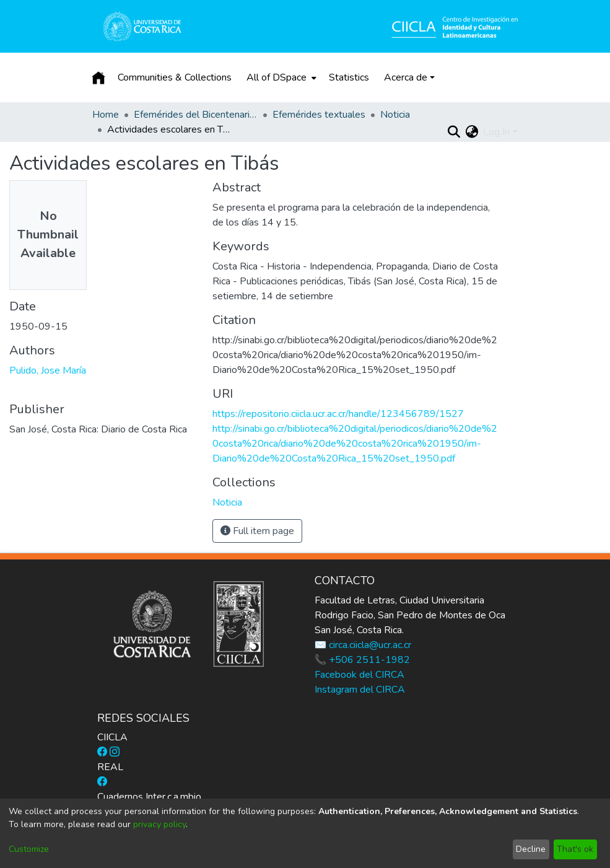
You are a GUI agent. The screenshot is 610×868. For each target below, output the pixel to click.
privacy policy (159, 824)
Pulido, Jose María (48, 370)
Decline (531, 849)
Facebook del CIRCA (359, 675)
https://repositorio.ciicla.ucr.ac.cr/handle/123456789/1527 (338, 414)
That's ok (575, 849)
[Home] (98, 77)
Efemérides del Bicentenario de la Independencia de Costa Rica (196, 115)
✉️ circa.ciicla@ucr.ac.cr (363, 645)
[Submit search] (454, 132)
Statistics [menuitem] (349, 77)
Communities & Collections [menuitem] (175, 77)
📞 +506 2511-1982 (363, 660)
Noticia (395, 115)
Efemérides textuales (319, 115)
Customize (29, 849)
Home (106, 115)
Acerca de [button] (406, 77)
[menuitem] (280, 77)
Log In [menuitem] (496, 132)
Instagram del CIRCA (360, 690)
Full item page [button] (257, 531)
